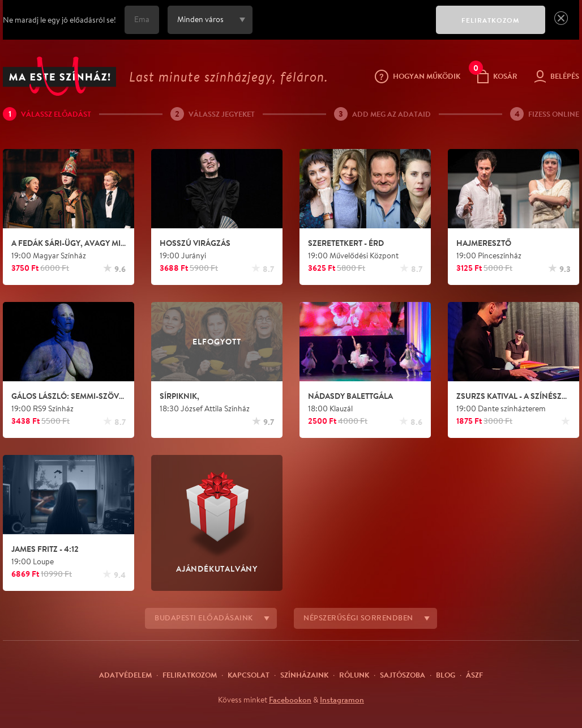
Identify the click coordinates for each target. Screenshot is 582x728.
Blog (446, 675)
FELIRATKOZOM (491, 20)
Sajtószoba (403, 675)
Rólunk (354, 675)
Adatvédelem (125, 675)
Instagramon (342, 700)
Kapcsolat (249, 675)
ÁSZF (474, 675)
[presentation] (341, 28)
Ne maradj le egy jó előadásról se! (59, 20)
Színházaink (304, 675)
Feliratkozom (190, 675)
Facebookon (290, 700)
